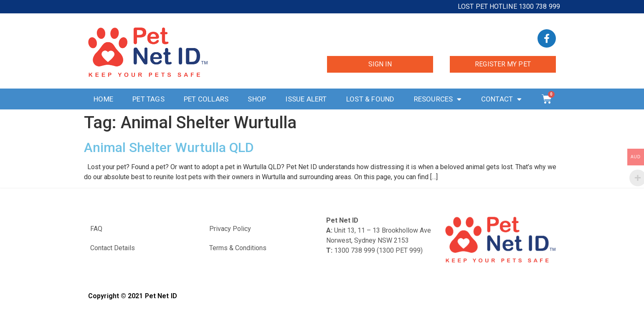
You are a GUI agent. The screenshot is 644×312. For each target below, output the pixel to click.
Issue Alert (306, 99)
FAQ (96, 229)
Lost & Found (370, 99)
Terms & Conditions (238, 248)
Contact (502, 99)
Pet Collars (206, 99)
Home (103, 99)
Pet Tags (148, 99)
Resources (438, 99)
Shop (257, 99)
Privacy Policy (230, 229)
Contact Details (113, 248)
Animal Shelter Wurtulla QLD (169, 147)
